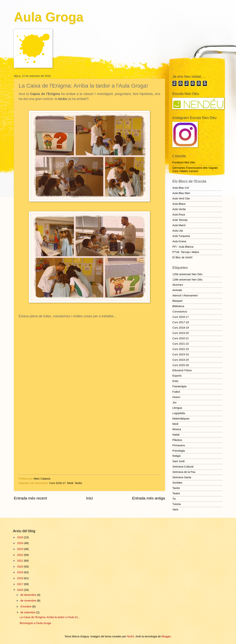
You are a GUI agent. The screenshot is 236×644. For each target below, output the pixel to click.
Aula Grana (179, 241)
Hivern (176, 397)
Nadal (176, 435)
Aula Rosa (179, 215)
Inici (90, 498)
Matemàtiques (181, 419)
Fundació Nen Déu (184, 162)
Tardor (78, 483)
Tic (174, 499)
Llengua (177, 408)
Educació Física (182, 370)
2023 (21, 549)
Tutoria (177, 504)
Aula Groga (49, 17)
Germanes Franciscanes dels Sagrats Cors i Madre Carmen (195, 169)
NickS (131, 636)
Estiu (175, 381)
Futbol (176, 392)
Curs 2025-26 (181, 365)
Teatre (176, 493)
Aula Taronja (180, 220)
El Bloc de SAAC (183, 257)
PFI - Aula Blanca (183, 247)
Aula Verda (179, 209)
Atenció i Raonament (185, 295)
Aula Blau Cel (181, 188)
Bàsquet (177, 301)
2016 (21, 590)
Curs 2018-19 (181, 328)
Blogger (166, 636)
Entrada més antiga (149, 498)
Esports (177, 376)
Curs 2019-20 (181, 333)
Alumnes (178, 285)
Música (177, 429)
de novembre (29, 601)
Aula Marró (179, 225)
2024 (21, 543)
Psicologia (179, 451)
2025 (21, 537)
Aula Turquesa (181, 236)
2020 (21, 567)
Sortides (177, 483)
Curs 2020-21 (181, 338)
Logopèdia (179, 413)
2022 (21, 555)
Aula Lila (178, 231)
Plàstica (177, 440)
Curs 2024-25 (181, 360)
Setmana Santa (182, 477)
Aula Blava (179, 204)
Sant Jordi (178, 461)
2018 (21, 578)
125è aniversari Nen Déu (187, 274)
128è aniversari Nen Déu (187, 280)
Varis (175, 509)
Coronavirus (180, 312)
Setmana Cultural (183, 467)
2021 (21, 561)
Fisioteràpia (179, 386)
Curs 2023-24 (181, 354)
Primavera (179, 445)
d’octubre (26, 606)
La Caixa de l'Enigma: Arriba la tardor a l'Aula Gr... (50, 617)
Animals (177, 290)
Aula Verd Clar (181, 198)
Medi (70, 483)
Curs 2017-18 (181, 322)
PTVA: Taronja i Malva (186, 252)
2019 (21, 572)
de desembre (29, 595)
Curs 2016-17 (57, 483)
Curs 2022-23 (181, 349)
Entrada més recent (30, 498)
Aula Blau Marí (181, 193)
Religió (177, 456)
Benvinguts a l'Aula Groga (35, 623)
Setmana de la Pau (184, 472)
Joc (175, 402)
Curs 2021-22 (181, 344)
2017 (21, 584)
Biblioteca (178, 306)
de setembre (28, 612)
